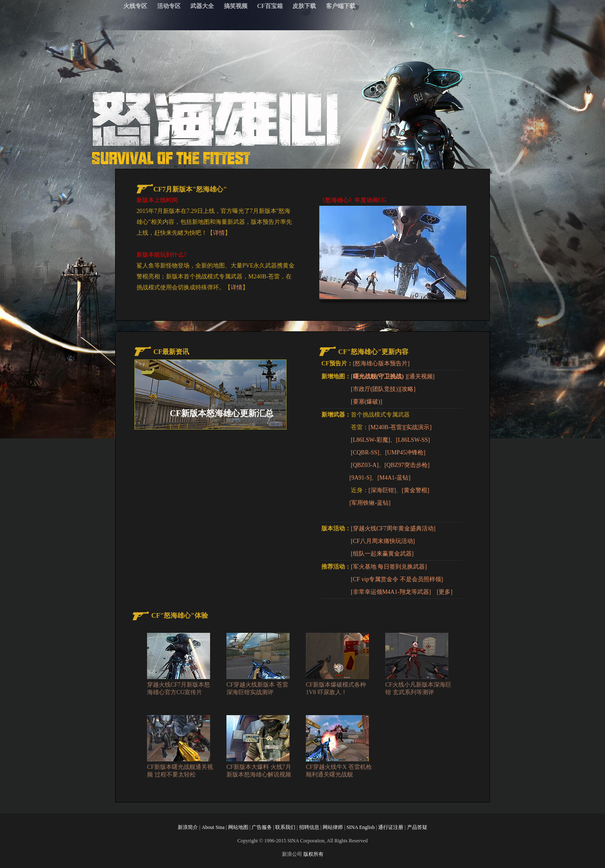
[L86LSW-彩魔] (370, 440)
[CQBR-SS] (365, 452)
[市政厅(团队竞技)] (375, 389)
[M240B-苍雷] (386, 427)
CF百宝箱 (270, 6)
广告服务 (262, 827)
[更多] (445, 592)
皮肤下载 (304, 6)
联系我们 (285, 827)
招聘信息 (309, 827)
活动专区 (169, 6)
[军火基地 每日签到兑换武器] (389, 567)
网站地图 (238, 827)
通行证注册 (391, 827)
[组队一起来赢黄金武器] (382, 554)
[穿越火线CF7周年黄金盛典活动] (393, 528)
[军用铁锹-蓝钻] (370, 503)
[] (379, 376)
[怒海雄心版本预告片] (381, 363)
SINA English (361, 827)
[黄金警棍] (415, 490)
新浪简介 (188, 827)
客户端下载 (341, 6)
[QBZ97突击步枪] (407, 465)
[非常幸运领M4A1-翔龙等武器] (391, 592)
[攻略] (408, 389)
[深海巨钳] (382, 490)
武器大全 (202, 6)
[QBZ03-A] (365, 465)
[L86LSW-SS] (413, 440)
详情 (219, 233)
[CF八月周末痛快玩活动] (383, 541)
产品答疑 (417, 827)
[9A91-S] (361, 478)
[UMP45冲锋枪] (405, 452)
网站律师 (333, 827)
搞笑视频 (236, 6)
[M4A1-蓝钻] (394, 478)
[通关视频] (421, 376)
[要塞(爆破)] (367, 402)
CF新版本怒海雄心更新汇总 (222, 413)
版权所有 (313, 854)
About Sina (213, 827)
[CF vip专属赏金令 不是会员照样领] (397, 579)
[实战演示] (418, 427)
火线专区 (135, 6)
